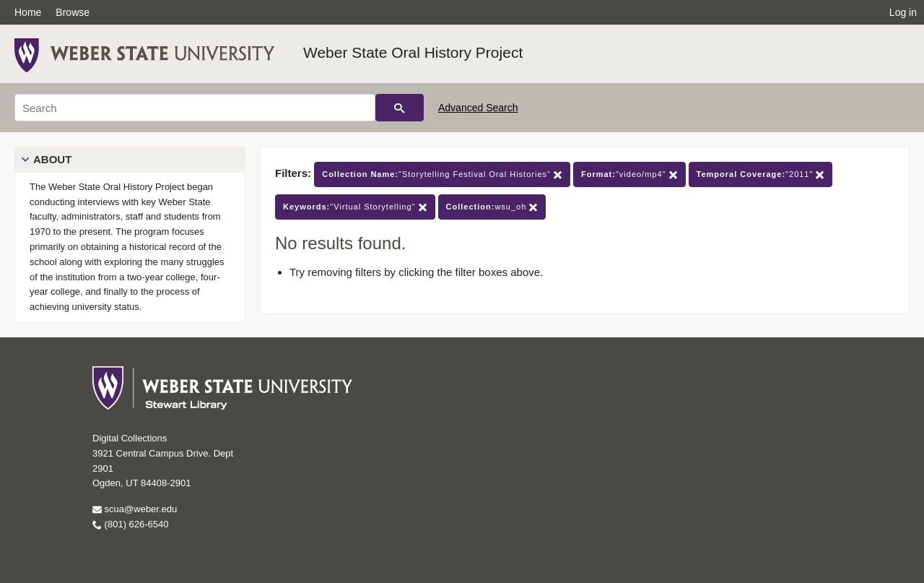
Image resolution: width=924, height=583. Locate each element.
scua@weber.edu (135, 509)
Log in (903, 12)
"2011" (761, 174)
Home (28, 12)
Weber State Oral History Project (413, 52)
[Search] (195, 108)
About (52, 159)
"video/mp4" (629, 174)
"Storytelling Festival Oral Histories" (442, 174)
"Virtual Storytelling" (355, 207)
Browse (73, 12)
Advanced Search (478, 108)
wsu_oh (492, 207)
